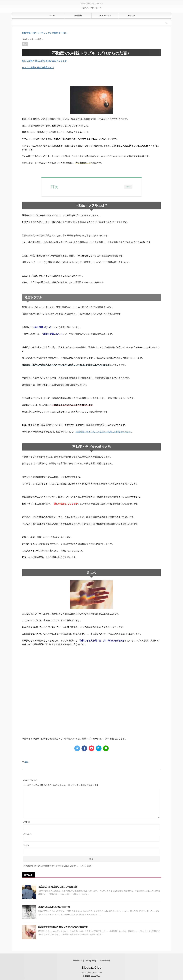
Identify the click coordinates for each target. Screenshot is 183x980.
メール (28, 834)
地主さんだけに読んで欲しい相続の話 (58, 887)
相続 (26, 762)
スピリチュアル (105, 15)
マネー (52, 15)
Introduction (77, 961)
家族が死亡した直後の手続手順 (54, 907)
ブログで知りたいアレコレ (91, 972)
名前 (27, 822)
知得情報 (78, 15)
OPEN (128, 187)
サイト (26, 845)
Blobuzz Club (91, 8)
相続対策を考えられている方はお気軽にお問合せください (103, 432)
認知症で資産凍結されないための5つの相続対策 (63, 927)
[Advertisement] (46, 672)
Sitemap (131, 15)
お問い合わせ (105, 961)
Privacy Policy (91, 961)
